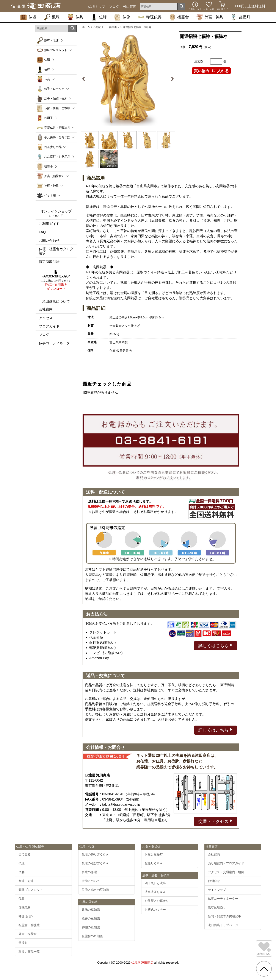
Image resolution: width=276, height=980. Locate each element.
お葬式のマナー (155, 910)
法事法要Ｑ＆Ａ (155, 892)
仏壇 (28, 17)
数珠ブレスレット (31, 890)
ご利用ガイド (49, 224)
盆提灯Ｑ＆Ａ (154, 863)
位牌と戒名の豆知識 (95, 890)
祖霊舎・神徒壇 (29, 925)
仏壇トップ (97, 7)
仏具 (75, 17)
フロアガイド (49, 326)
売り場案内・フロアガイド (226, 863)
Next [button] (171, 79)
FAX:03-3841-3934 (56, 280)
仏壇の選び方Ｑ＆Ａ (95, 863)
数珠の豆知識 (91, 910)
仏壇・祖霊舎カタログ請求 (56, 251)
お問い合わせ (49, 241)
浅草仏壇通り (217, 907)
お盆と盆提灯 (154, 854)
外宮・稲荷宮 (28, 934)
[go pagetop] (264, 969)
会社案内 (46, 309)
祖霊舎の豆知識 (92, 936)
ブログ (114, 7)
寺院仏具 (150, 17)
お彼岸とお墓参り (157, 901)
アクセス (46, 318)
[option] (128, 79)
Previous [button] (85, 79)
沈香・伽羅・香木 (56, 98)
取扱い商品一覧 (29, 952)
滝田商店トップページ (223, 925)
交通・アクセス (216, 821)
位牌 (99, 17)
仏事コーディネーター (56, 343)
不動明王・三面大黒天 (107, 27)
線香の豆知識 (91, 918)
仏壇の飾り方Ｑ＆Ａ (95, 854)
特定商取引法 (49, 262)
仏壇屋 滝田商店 (142, 963)
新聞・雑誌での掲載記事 (224, 916)
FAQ (42, 232)
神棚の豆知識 (91, 927)
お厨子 (49, 118)
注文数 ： (202, 61)
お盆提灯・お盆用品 (57, 157)
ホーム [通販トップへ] (86, 27)
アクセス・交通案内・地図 (226, 872)
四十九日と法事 (155, 883)
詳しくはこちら (216, 645)
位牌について (91, 881)
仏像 (122, 17)
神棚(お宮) (26, 916)
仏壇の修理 (89, 872)
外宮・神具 (210, 17)
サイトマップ (217, 890)
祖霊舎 (179, 17)
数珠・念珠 (51, 40)
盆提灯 (240, 17)
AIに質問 (130, 7)
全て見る (25, 854)
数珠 (52, 17)
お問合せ (214, 881)
